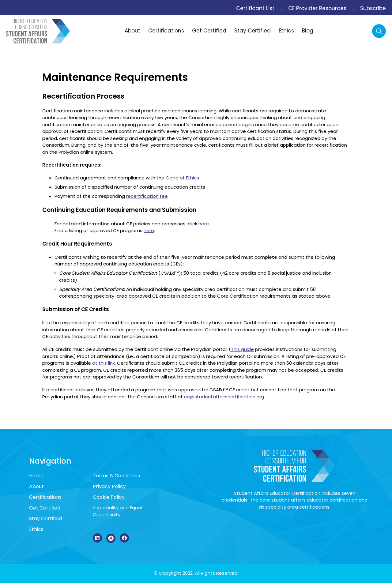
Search (379, 31)
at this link (104, 363)
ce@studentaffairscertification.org (224, 397)
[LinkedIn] (97, 538)
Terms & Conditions (116, 476)
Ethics (286, 31)
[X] (111, 538)
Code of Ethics (182, 178)
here (204, 224)
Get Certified (209, 31)
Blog (308, 31)
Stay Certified (253, 31)
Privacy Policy (109, 486)
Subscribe (373, 8)
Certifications (166, 31)
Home (36, 476)
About (132, 31)
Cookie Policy (109, 497)
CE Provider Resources (317, 8)
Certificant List (255, 8)
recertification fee (147, 196)
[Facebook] (124, 538)
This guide (242, 349)
